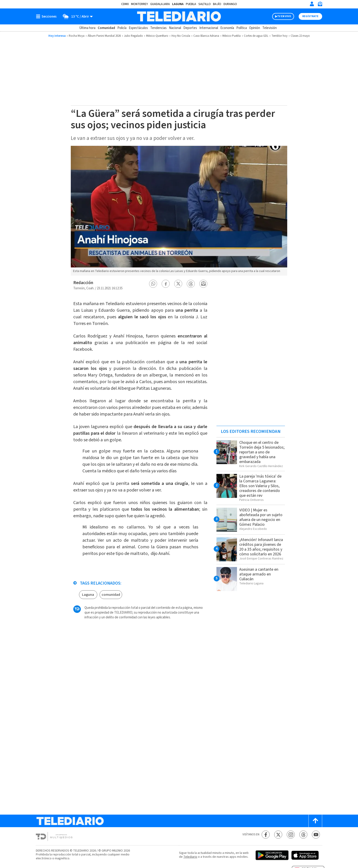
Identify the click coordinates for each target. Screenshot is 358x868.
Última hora (87, 28)
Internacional (209, 28)
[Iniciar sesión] (312, 4)
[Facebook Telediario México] (266, 835)
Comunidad (106, 28)
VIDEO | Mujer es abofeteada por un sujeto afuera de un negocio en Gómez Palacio (261, 517)
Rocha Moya (77, 36)
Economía (227, 28)
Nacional (175, 28)
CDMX (125, 4)
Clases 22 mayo (300, 36)
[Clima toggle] (76, 16)
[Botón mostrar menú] (47, 16)
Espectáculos (138, 28)
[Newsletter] (320, 5)
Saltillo (205, 4)
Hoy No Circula (181, 36)
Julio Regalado (133, 36)
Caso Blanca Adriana (206, 36)
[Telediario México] (179, 16)
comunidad (111, 595)
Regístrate (310, 16)
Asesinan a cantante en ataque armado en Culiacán (259, 574)
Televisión (270, 28)
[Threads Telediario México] (303, 835)
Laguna (178, 4)
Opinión (255, 28)
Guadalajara (160, 4)
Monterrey (140, 4)
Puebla (191, 4)
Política (242, 28)
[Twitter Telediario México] (278, 835)
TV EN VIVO (284, 16)
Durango (230, 4)
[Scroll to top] (315, 821)
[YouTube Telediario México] (316, 835)
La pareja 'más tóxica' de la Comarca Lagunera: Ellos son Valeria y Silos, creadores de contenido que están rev (260, 486)
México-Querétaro (157, 36)
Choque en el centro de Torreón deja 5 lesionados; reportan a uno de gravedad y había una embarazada (262, 452)
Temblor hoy (279, 36)
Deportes (190, 28)
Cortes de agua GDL (256, 36)
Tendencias (158, 28)
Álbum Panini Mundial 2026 (104, 36)
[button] (153, 284)
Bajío (217, 4)
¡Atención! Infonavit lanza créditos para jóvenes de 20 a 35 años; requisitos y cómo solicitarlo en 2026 (261, 547)
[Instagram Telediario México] (291, 835)
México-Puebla (232, 36)
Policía (122, 28)
